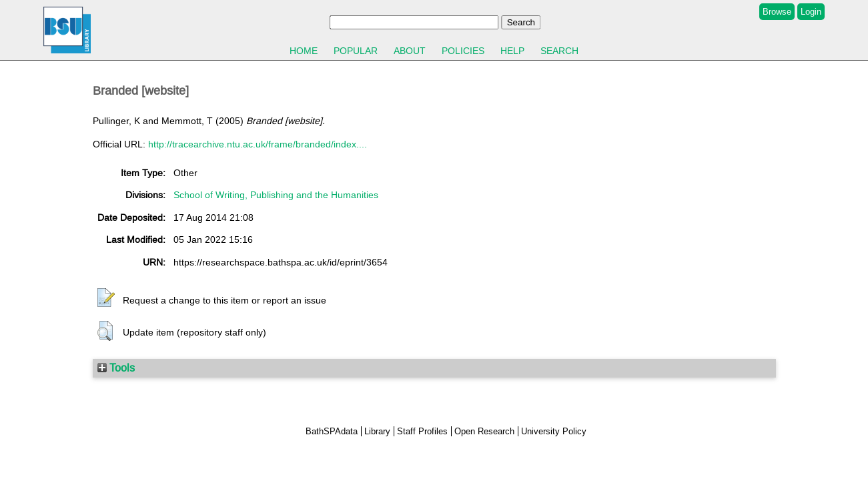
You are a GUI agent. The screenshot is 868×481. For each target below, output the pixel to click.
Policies (463, 51)
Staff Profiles (422, 431)
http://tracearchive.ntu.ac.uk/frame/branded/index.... (258, 144)
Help (512, 51)
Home (304, 51)
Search (559, 51)
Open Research (484, 431)
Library (377, 431)
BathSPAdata (332, 431)
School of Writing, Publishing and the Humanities (276, 195)
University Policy (554, 431)
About (410, 51)
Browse (777, 12)
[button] (106, 298)
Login (811, 12)
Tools (116, 368)
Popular (356, 51)
